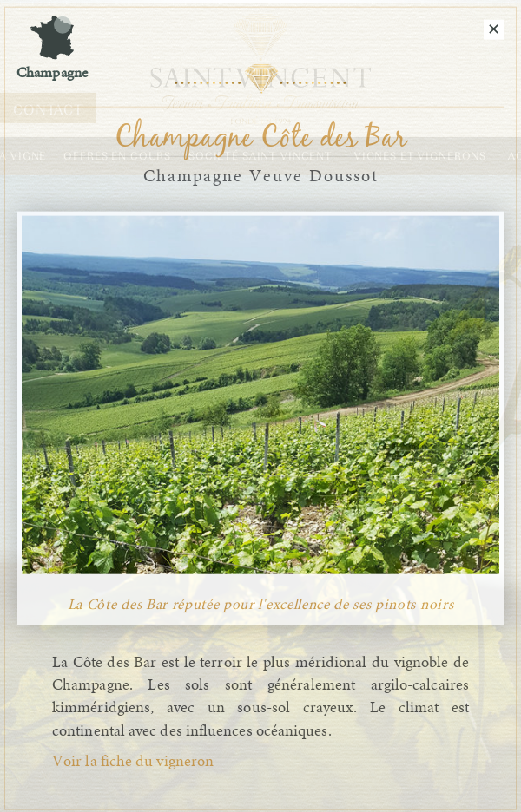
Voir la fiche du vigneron (133, 762)
